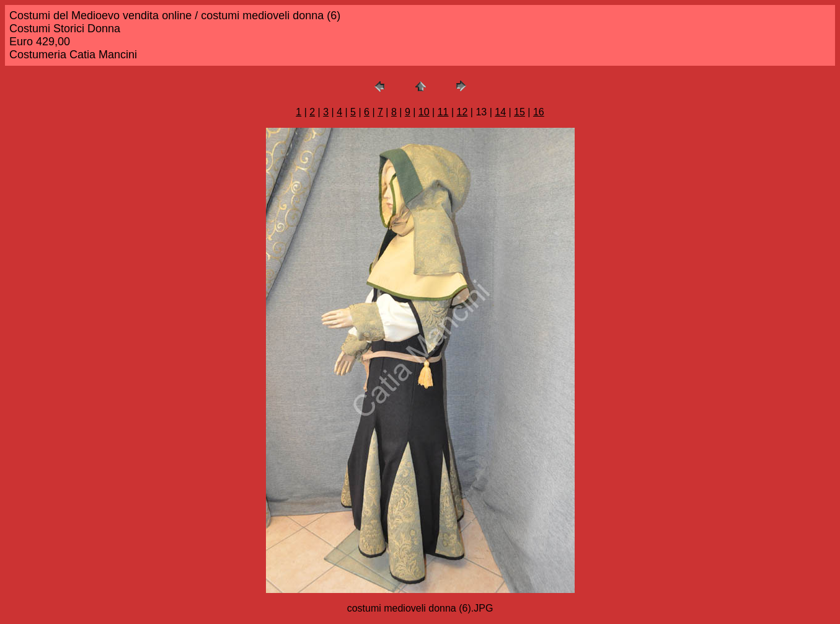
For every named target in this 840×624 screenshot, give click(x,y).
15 (519, 112)
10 (424, 112)
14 (500, 112)
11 (443, 112)
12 (462, 112)
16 (539, 112)
